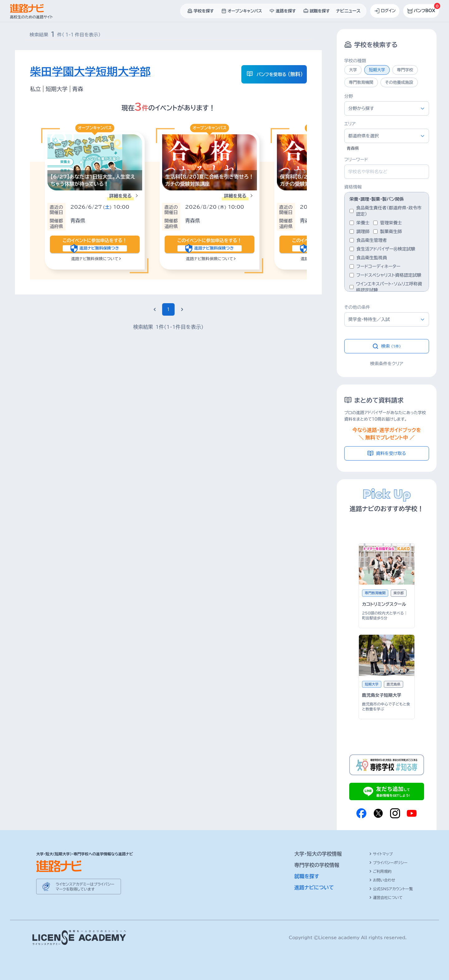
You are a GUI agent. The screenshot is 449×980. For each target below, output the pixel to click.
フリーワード (356, 160)
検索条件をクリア (387, 364)
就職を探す (307, 876)
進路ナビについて (314, 887)
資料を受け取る (387, 453)
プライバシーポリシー (388, 863)
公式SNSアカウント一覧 (391, 889)
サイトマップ (381, 854)
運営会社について (386, 897)
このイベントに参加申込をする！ (95, 244)
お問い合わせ (382, 880)
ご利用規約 (380, 871)
